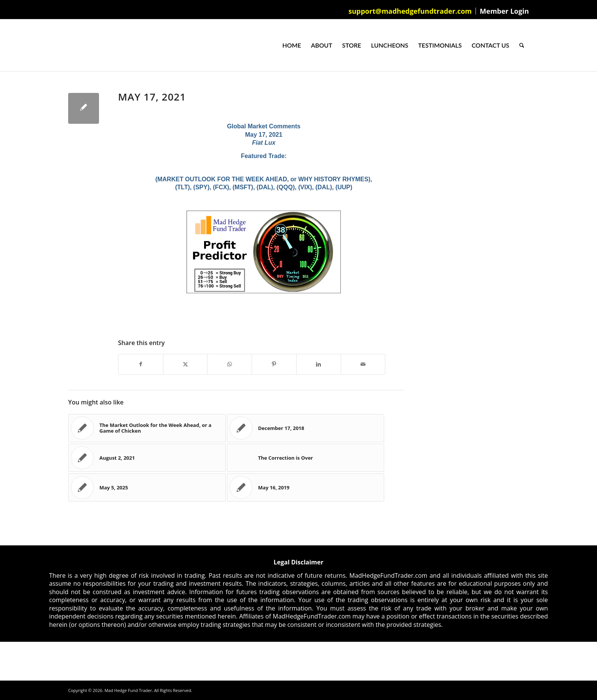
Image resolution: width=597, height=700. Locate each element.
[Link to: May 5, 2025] (147, 487)
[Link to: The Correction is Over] (306, 458)
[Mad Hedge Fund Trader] (68, 45)
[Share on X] (185, 364)
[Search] (522, 45)
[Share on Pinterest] (274, 364)
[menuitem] (410, 11)
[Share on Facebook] (141, 364)
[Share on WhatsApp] (230, 364)
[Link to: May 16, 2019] (306, 487)
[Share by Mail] (363, 364)
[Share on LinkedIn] (319, 364)
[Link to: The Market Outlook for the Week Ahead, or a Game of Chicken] (147, 428)
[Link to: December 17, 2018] (306, 428)
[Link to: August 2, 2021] (147, 458)
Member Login (504, 11)
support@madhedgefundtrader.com (410, 11)
